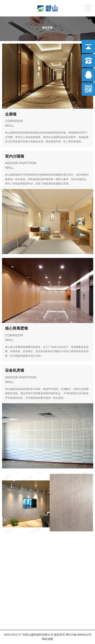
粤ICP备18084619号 (79, 635)
